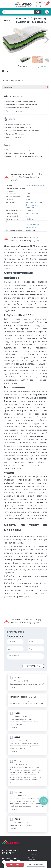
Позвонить (36, 865)
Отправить (33, 661)
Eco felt (35, 208)
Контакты (32, 859)
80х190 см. (30, 214)
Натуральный (31, 222)
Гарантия (32, 850)
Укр (40, 6)
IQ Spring (29, 211)
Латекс (28, 208)
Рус (40, 2)
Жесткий (29, 197)
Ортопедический (33, 219)
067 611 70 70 (8, 848)
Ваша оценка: (15, 631)
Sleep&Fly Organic (38, 180)
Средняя (38, 197)
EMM (28, 180)
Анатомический (32, 217)
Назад (8, 21)
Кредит (31, 852)
